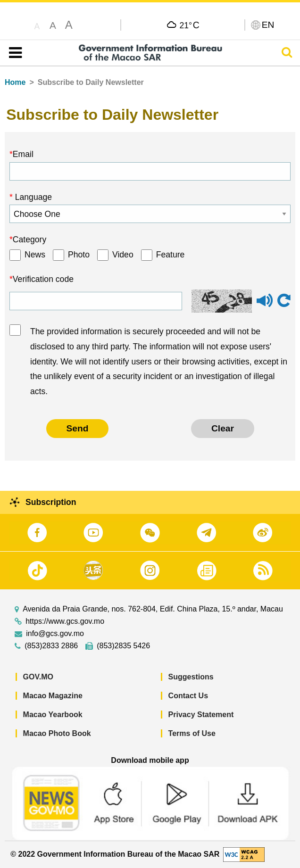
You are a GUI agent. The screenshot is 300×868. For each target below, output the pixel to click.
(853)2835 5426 (123, 646)
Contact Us (188, 696)
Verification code (43, 279)
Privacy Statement (201, 715)
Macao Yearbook (53, 715)
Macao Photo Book (57, 733)
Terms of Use (192, 733)
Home (15, 82)
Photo (79, 255)
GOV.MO (38, 677)
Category (29, 240)
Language (32, 197)
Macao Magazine (53, 696)
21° (190, 25)
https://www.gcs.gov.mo (65, 621)
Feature (171, 255)
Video (123, 255)
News (35, 255)
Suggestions (191, 677)
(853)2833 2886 (51, 646)
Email (23, 154)
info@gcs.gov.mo (55, 634)
